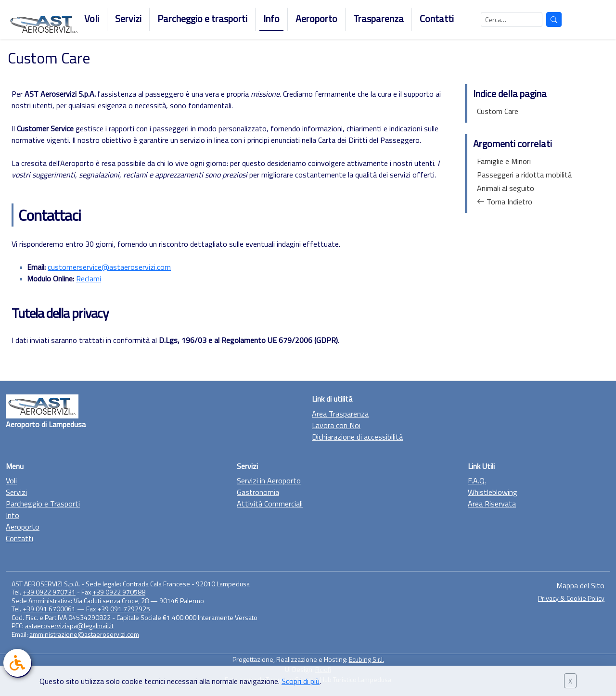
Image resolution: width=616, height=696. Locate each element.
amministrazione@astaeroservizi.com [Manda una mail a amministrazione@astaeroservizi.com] (84, 634)
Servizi (128, 19)
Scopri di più (301, 681)
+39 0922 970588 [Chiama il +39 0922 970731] (119, 592)
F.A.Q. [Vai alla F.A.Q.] (477, 481)
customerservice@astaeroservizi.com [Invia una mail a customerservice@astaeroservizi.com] (109, 267)
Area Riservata (492, 504)
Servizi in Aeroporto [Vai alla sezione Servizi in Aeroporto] (269, 481)
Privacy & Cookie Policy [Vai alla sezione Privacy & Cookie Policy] (571, 598)
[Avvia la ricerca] (554, 19)
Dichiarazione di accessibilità (357, 437)
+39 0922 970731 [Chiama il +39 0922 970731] (49, 592)
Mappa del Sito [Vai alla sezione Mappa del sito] (580, 585)
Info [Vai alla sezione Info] (13, 515)
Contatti (437, 19)
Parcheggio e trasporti (202, 19)
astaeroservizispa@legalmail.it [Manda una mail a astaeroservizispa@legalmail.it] (69, 626)
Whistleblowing (493, 492)
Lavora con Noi (336, 425)
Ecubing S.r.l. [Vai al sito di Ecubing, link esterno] (366, 659)
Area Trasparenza (340, 414)
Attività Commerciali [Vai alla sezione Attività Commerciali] (270, 504)
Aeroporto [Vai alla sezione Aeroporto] (23, 527)
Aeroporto (316, 19)
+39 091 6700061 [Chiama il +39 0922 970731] (49, 609)
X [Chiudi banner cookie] (570, 681)
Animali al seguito (506, 188)
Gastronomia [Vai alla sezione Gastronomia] (258, 492)
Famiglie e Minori (504, 161)
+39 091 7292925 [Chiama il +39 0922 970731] (124, 609)
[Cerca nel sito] (512, 19)
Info (271, 19)
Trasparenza (379, 19)
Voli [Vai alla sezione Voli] (11, 481)
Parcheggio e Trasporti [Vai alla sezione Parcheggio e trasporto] (43, 504)
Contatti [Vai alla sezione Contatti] (19, 538)
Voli (92, 19)
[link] (17, 663)
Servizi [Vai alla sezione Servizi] (16, 492)
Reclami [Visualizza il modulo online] (89, 278)
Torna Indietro (505, 202)
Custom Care (498, 111)
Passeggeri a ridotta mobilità (524, 175)
